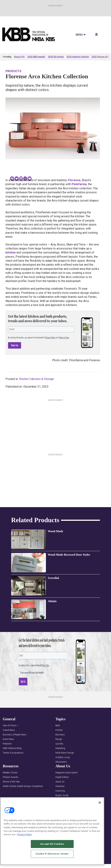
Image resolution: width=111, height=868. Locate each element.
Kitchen (59, 730)
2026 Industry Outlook (78, 57)
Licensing (60, 791)
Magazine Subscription (67, 773)
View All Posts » (10, 726)
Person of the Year (11, 782)
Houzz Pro (19, 57)
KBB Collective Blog (12, 748)
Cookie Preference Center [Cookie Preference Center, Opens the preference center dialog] (52, 854)
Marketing (60, 748)
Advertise (60, 786)
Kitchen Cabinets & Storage (37, 379)
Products (13, 71)
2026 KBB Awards (36, 57)
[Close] (100, 803)
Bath (58, 726)
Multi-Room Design (65, 753)
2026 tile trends (56, 57)
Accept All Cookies (52, 844)
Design (59, 739)
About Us (60, 782)
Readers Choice (10, 773)
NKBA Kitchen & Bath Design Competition (23, 786)
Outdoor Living (63, 757)
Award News (9, 730)
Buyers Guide (62, 795)
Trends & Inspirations (13, 753)
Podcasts (7, 744)
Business (60, 735)
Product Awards (10, 777)
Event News (8, 739)
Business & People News (15, 735)
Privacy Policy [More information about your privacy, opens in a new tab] (24, 834)
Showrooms (61, 762)
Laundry (59, 744)
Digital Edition (62, 777)
